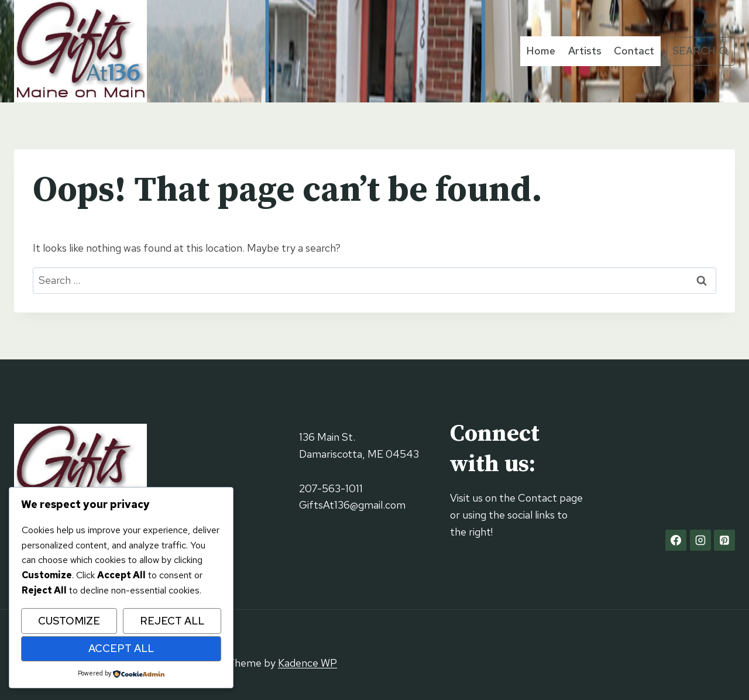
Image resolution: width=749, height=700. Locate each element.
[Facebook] (676, 540)
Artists (585, 51)
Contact (634, 51)
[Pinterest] (724, 540)
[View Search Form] (701, 51)
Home (541, 51)
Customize (69, 621)
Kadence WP (307, 663)
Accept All (121, 648)
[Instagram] (700, 540)
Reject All (172, 621)
